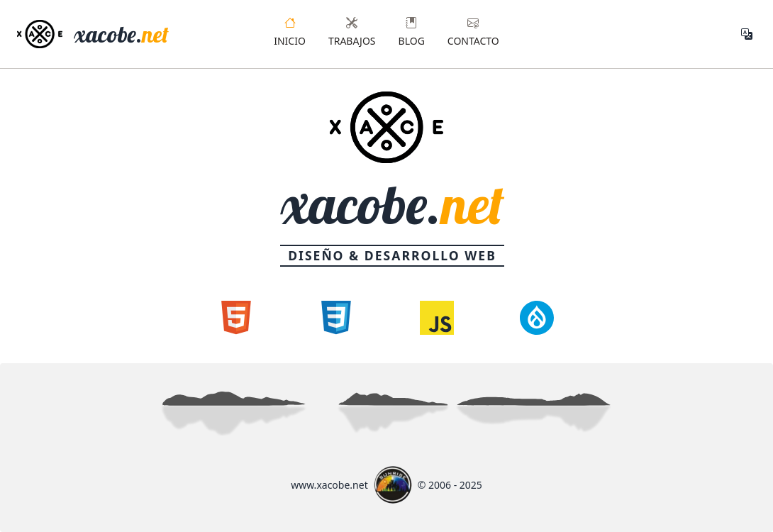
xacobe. (121, 34)
